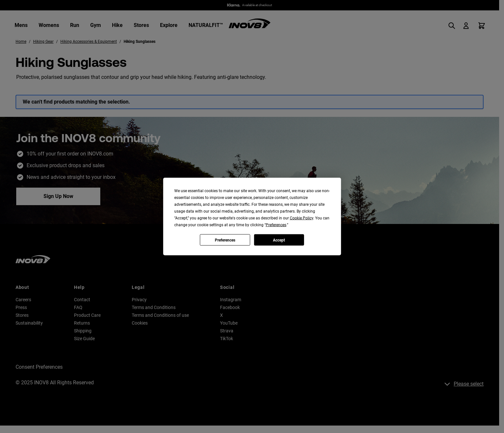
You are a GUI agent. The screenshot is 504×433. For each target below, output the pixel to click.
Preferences (225, 240)
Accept (279, 240)
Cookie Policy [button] (301, 218)
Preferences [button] (276, 225)
